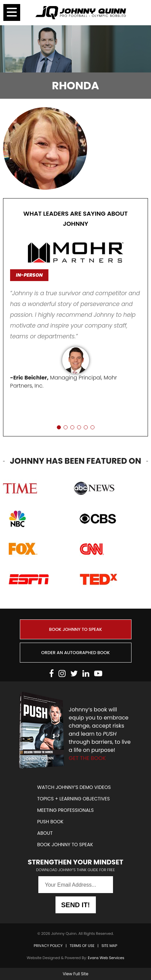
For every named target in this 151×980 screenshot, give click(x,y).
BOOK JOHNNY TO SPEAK (75, 629)
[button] (59, 427)
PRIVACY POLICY (48, 946)
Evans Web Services (106, 958)
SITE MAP (109, 946)
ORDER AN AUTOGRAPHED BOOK (76, 653)
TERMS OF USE (82, 946)
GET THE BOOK (87, 758)
